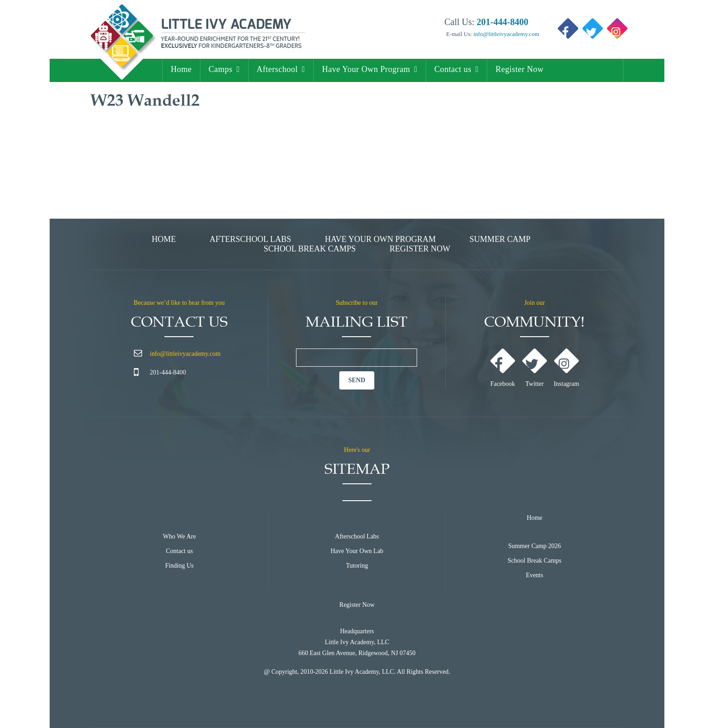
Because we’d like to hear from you (179, 303)
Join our (535, 303)
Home (181, 69)
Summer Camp (500, 239)
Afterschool (277, 69)
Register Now (519, 69)
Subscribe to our (357, 303)
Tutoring (357, 566)
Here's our (357, 450)
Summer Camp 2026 (535, 546)
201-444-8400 (168, 372)
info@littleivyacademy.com (505, 34)
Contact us (453, 69)
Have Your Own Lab (357, 551)
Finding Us (180, 566)
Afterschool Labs (250, 239)
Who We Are (179, 536)
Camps (221, 69)
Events (535, 575)
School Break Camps (310, 249)
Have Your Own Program (366, 69)
